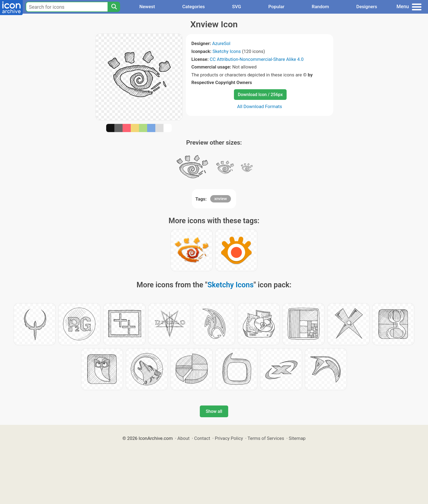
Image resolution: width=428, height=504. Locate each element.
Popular (276, 7)
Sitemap (297, 438)
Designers (367, 7)
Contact (202, 438)
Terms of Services (266, 438)
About (184, 438)
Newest (147, 7)
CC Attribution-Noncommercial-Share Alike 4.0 (257, 59)
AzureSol (221, 43)
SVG (237, 7)
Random (320, 7)
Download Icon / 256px (260, 95)
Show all (214, 411)
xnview (221, 199)
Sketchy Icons (227, 51)
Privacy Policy (229, 438)
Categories (194, 7)
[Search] (114, 7)
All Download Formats (260, 106)
